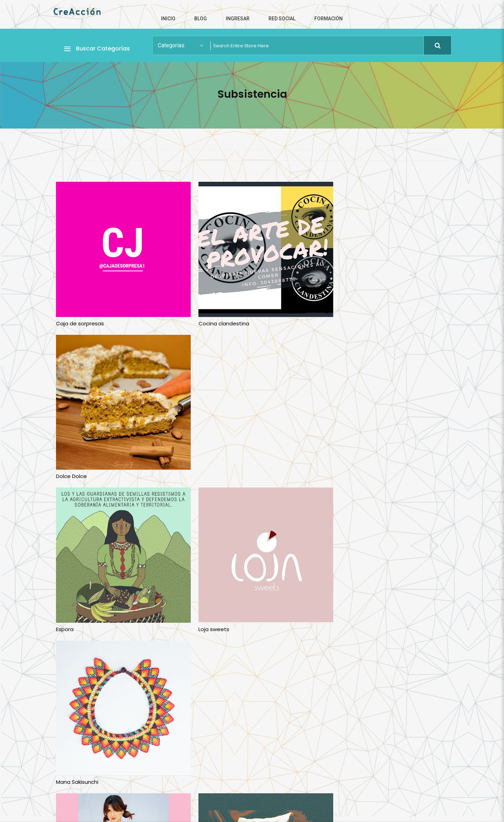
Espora (65, 457)
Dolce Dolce (338, 314)
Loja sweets (205, 457)
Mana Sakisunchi (344, 457)
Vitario (198, 744)
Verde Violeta (74, 744)
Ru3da (198, 600)
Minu (62, 600)
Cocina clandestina (215, 314)
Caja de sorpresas (80, 314)
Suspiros (334, 600)
